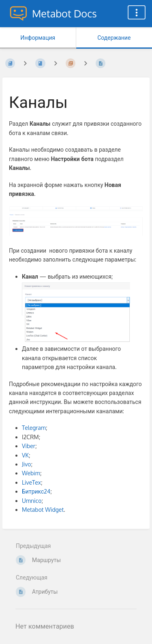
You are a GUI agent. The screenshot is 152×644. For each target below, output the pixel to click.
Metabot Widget (43, 510)
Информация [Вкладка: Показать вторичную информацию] (38, 38)
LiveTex (31, 482)
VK (25, 455)
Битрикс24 (36, 491)
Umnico (32, 501)
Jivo (26, 464)
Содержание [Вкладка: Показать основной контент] (114, 38)
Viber (29, 446)
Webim (31, 473)
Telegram (34, 428)
